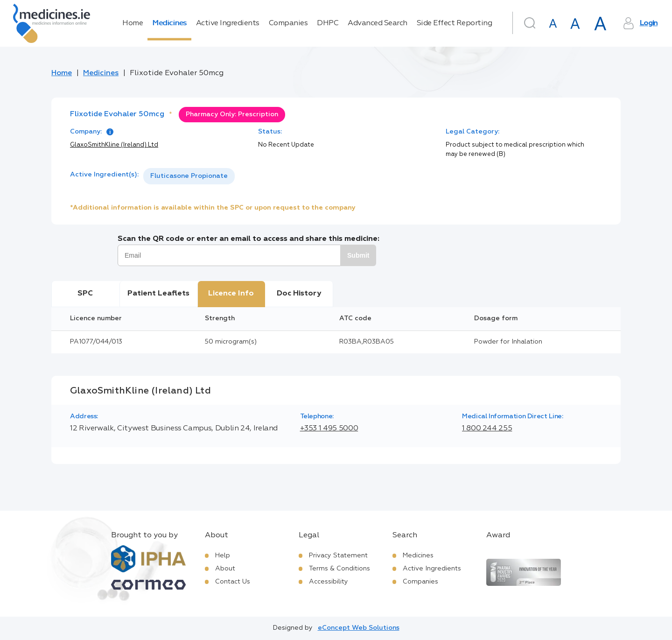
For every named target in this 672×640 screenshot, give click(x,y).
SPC (85, 294)
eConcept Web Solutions (359, 628)
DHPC (328, 23)
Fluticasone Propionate (189, 176)
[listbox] (189, 176)
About (225, 569)
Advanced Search (378, 23)
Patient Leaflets (158, 294)
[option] (189, 176)
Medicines (169, 23)
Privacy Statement (338, 556)
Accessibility (329, 582)
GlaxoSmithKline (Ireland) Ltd (114, 145)
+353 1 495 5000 (329, 429)
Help (223, 556)
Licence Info (231, 294)
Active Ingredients (228, 23)
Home (133, 23)
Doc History (299, 294)
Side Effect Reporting (455, 23)
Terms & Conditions (339, 569)
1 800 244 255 (487, 429)
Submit (358, 255)
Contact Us (233, 582)
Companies (288, 23)
